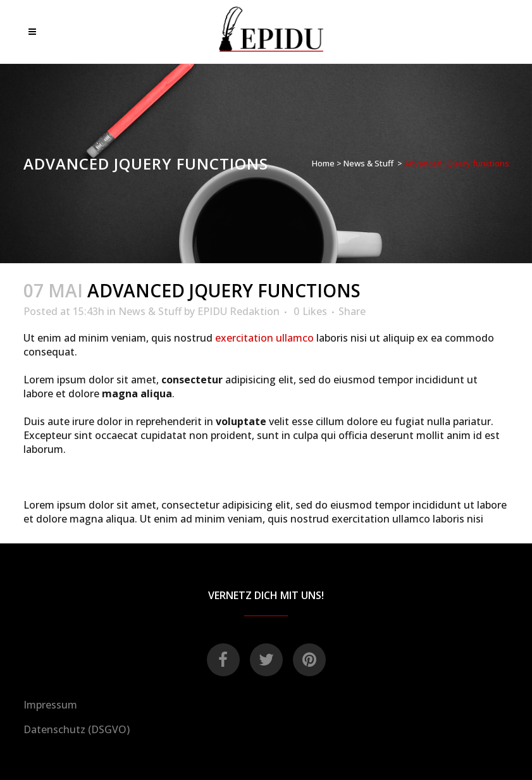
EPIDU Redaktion (238, 311)
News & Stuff (368, 163)
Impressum (50, 705)
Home (323, 163)
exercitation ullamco (264, 338)
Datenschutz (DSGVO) (77, 729)
